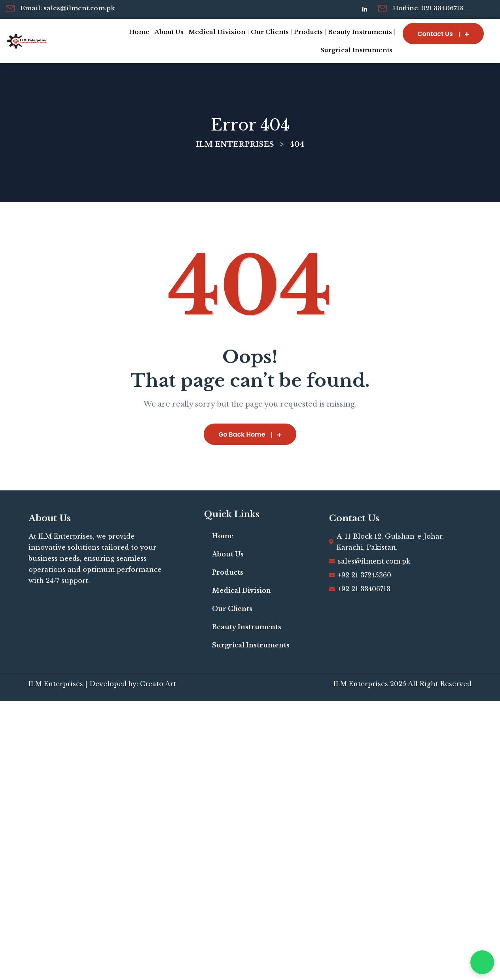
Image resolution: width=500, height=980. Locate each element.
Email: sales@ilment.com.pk (68, 8)
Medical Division (217, 32)
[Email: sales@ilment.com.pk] (10, 8)
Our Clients (270, 32)
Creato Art (158, 684)
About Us (169, 32)
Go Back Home (250, 434)
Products (308, 32)
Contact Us (443, 34)
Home (139, 32)
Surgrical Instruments (356, 50)
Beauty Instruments (360, 32)
